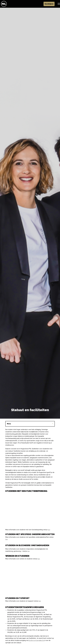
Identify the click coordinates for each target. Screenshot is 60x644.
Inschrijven (49, 4)
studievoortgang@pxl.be (37, 640)
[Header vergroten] (59, 4)
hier (49, 530)
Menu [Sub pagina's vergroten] (30, 424)
